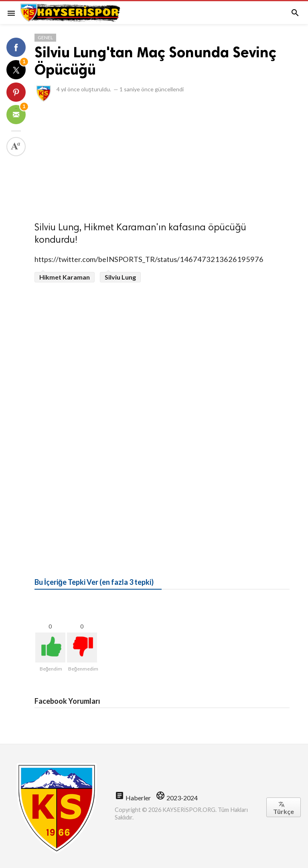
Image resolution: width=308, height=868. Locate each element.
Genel (45, 37)
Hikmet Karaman (65, 277)
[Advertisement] (162, 159)
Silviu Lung (120, 277)
